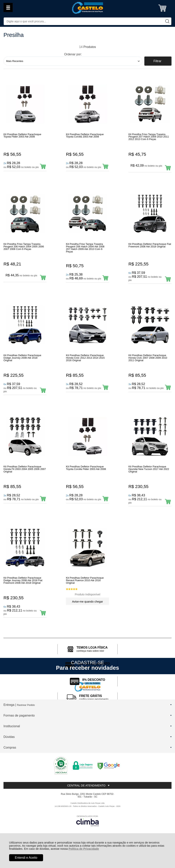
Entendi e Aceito (26, 858)
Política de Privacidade (84, 849)
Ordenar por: (73, 54)
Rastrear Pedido (26, 725)
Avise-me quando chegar (87, 618)
